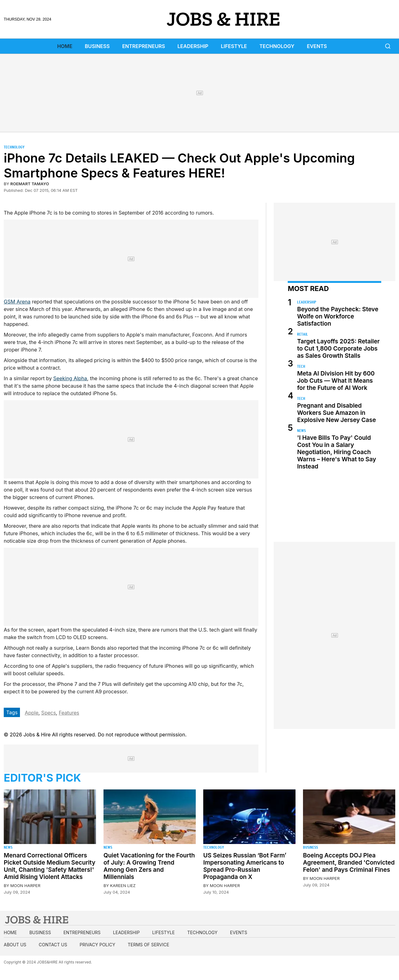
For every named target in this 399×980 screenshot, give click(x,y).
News (301, 431)
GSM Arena (17, 302)
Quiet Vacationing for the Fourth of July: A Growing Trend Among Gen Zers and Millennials (149, 866)
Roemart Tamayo (30, 184)
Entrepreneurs (144, 46)
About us (15, 945)
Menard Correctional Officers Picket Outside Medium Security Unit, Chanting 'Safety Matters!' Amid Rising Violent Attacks (50, 866)
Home (65, 46)
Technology (277, 46)
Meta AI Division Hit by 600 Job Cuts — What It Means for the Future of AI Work (336, 381)
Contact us (53, 945)
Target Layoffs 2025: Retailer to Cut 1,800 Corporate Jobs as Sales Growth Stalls (338, 349)
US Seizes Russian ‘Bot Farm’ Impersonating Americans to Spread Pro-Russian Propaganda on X (245, 866)
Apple (31, 713)
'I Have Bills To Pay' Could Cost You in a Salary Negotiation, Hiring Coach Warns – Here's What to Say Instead (337, 452)
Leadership (193, 46)
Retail (303, 334)
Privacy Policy (97, 945)
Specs (48, 713)
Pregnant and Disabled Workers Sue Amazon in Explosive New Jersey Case (337, 413)
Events (317, 46)
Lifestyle (234, 46)
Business (97, 46)
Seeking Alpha (70, 378)
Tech (301, 366)
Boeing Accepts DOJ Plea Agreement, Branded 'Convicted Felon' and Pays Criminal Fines (349, 863)
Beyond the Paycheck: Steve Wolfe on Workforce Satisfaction (338, 316)
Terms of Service (149, 945)
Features (69, 713)
